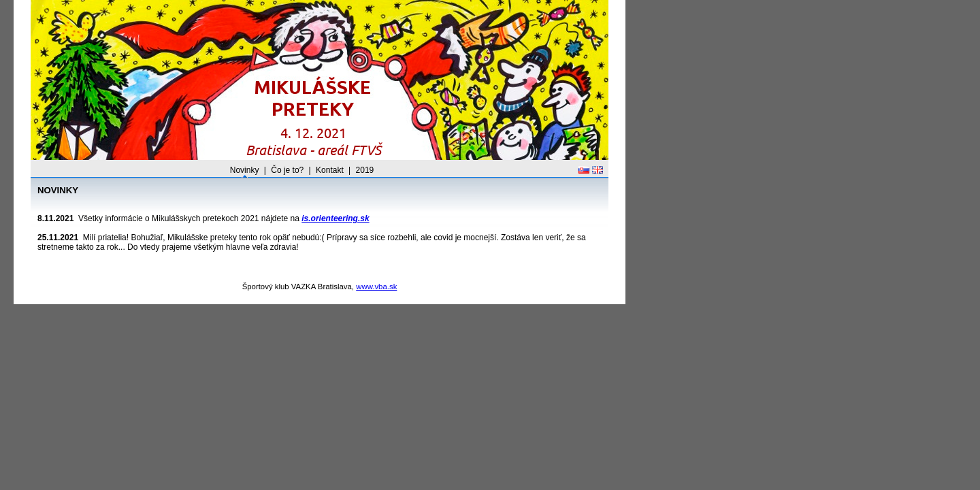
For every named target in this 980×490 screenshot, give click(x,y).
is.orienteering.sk (335, 218)
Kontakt (330, 170)
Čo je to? (287, 170)
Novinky (245, 170)
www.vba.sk (376, 287)
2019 (365, 170)
